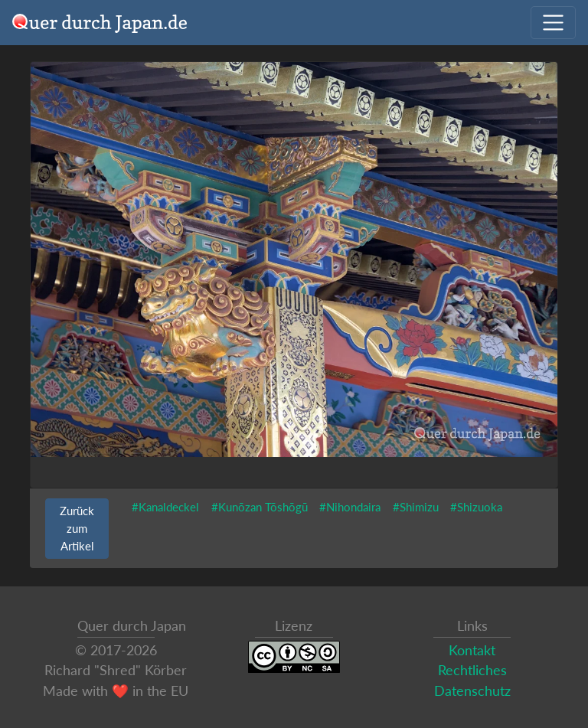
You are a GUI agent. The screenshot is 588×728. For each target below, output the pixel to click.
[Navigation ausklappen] (553, 23)
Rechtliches (472, 670)
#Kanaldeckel (165, 507)
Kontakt (472, 650)
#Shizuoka (476, 507)
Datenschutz (472, 691)
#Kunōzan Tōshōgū (260, 507)
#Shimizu (416, 507)
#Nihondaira (350, 507)
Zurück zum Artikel (77, 528)
